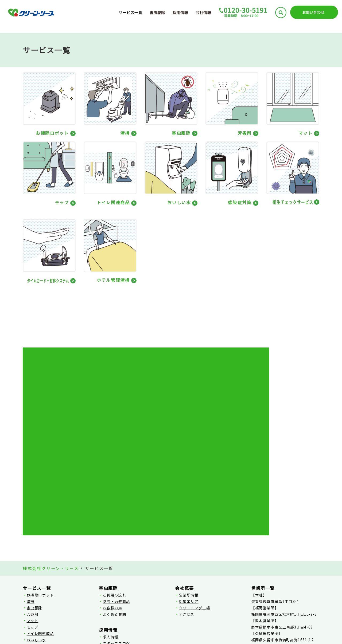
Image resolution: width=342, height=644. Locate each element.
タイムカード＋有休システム (52, 564)
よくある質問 (115, 519)
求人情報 (111, 541)
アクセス (187, 519)
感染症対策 (36, 551)
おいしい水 (36, 544)
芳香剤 (33, 519)
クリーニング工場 (195, 512)
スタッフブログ (116, 548)
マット (33, 525)
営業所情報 (189, 499)
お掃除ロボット (40, 499)
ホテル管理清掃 (40, 570)
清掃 (31, 506)
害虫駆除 (34, 512)
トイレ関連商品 (40, 538)
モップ (33, 532)
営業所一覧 (263, 492)
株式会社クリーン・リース (51, 473)
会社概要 (184, 492)
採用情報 (108, 534)
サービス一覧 (37, 492)
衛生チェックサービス (46, 557)
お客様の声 (113, 512)
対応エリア (189, 506)
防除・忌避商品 (116, 506)
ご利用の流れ (115, 499)
